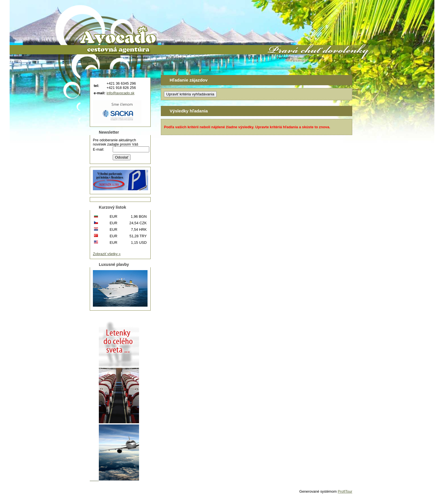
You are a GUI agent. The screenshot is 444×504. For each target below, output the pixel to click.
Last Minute (106, 58)
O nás (253, 58)
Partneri (283, 58)
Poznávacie (176, 58)
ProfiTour (345, 491)
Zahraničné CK (217, 58)
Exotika (141, 58)
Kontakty (316, 58)
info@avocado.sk (120, 93)
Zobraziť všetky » (107, 254)
